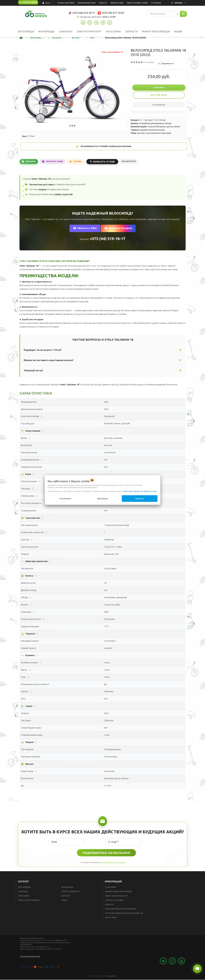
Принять (140, 498)
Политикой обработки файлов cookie (140, 491)
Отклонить (65, 498)
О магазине (111, 896)
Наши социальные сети (116, 905)
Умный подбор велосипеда (118, 900)
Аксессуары (24, 905)
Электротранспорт (71, 900)
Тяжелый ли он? (33, 379)
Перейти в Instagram (118, 237)
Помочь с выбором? (129, 512)
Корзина (179, 3)
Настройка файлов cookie (30, 965)
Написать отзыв (110, 170)
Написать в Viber (85, 237)
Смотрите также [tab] (57, 170)
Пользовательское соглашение (120, 918)
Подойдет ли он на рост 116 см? (43, 359)
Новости (109, 913)
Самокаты (23, 900)
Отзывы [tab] (82, 170)
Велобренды (67, 896)
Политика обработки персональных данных (126, 922)
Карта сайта (111, 926)
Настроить (103, 498)
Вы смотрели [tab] (135, 170)
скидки (42, 198)
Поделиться (166, 73)
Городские (61, 47)
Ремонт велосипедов (29, 909)
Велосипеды (24, 896)
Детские (82, 47)
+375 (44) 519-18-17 (108, 248)
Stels (100, 47)
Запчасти (66, 905)
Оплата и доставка (114, 909)
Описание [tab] (32, 170)
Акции (64, 909)
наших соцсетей (63, 203)
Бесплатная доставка (42, 193)
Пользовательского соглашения (113, 871)
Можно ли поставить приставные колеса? (49, 369)
